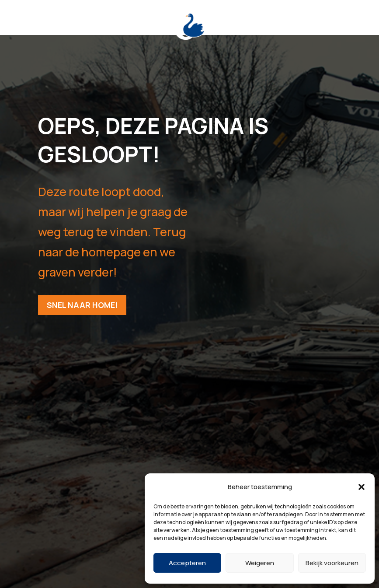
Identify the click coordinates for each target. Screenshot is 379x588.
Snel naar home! (82, 305)
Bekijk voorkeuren (332, 563)
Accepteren (187, 563)
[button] (362, 487)
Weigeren (260, 563)
